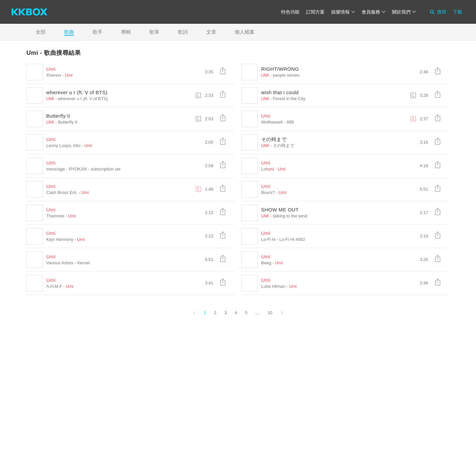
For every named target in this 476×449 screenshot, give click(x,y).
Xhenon (54, 75)
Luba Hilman (273, 286)
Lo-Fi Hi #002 (292, 239)
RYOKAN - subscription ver (95, 169)
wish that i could (280, 92)
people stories (286, 75)
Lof (268, 169)
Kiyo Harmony (60, 239)
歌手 (98, 32)
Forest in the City (289, 99)
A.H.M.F (54, 286)
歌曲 (69, 32)
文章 (211, 32)
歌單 (154, 32)
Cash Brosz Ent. (62, 192)
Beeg (266, 263)
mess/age (56, 169)
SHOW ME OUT (280, 210)
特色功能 (290, 12)
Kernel (84, 263)
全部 (41, 32)
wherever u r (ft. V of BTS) (77, 92)
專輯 (126, 32)
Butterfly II (58, 116)
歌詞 (183, 32)
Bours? (268, 192)
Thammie (55, 216)
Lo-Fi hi (268, 239)
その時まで (274, 139)
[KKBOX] (29, 12)
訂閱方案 (315, 12)
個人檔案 (245, 32)
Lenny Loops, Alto (63, 146)
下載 (457, 12)
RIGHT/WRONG (280, 69)
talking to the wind (290, 216)
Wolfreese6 (272, 122)
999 (290, 122)
